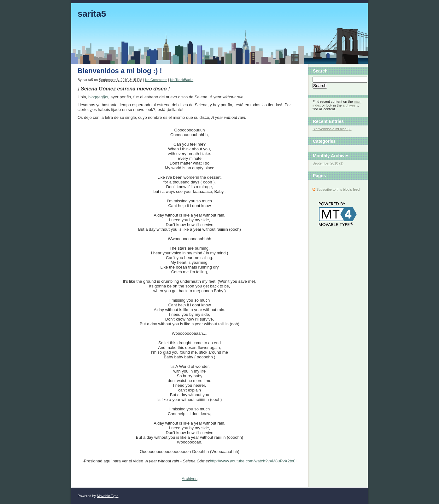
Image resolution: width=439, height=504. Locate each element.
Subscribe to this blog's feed (338, 189)
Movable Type (108, 496)
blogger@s (98, 97)
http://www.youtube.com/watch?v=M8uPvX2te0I (253, 461)
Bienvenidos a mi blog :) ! (120, 71)
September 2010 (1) (328, 163)
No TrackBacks (182, 80)
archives (349, 105)
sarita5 (92, 14)
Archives (190, 479)
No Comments (156, 80)
